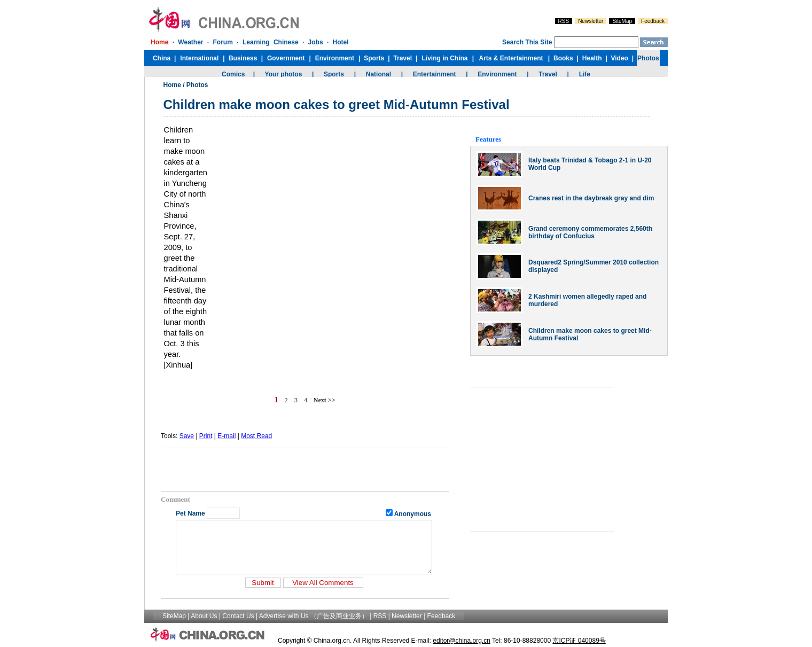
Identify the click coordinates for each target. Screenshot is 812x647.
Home (172, 85)
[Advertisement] (305, 470)
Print (206, 436)
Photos (197, 85)
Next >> (325, 400)
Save (187, 436)
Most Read (256, 436)
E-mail (227, 436)
